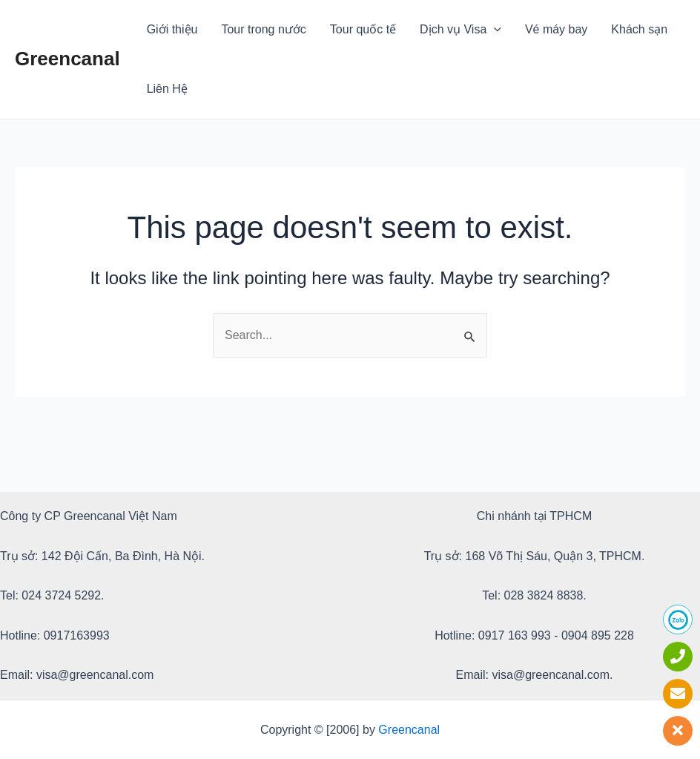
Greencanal (67, 59)
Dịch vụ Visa (460, 30)
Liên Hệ (167, 89)
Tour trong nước (263, 29)
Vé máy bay (556, 29)
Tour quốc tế (363, 29)
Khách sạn (639, 29)
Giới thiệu (172, 29)
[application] (494, 30)
